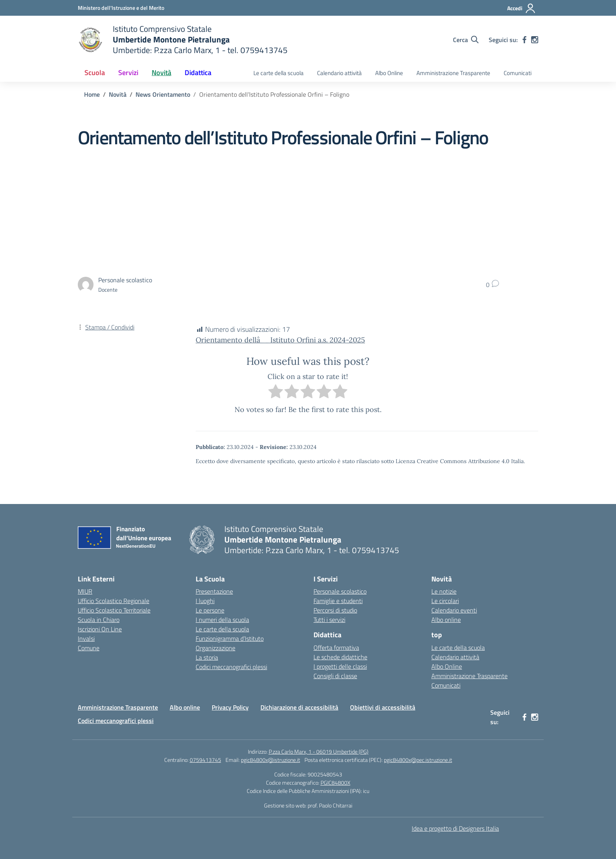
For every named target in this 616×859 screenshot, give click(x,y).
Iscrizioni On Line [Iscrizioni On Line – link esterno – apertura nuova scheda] (100, 629)
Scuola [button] (95, 73)
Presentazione (214, 591)
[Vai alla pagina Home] (92, 94)
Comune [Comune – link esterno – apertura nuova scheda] (89, 648)
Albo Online (389, 73)
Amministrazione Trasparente (453, 73)
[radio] (276, 393)
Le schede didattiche (340, 657)
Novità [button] (161, 73)
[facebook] (524, 40)
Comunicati (518, 73)
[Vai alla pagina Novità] (118, 94)
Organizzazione (215, 648)
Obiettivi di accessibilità (383, 707)
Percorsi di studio (335, 610)
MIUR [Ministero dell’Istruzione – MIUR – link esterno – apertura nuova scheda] (85, 591)
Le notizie (444, 591)
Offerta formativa (336, 647)
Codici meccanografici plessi (231, 667)
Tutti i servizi (329, 620)
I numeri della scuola (222, 620)
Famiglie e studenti (338, 601)
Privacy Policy (230, 707)
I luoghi (205, 601)
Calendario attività (339, 73)
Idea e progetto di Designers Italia (455, 828)
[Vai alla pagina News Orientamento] (163, 94)
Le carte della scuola (279, 73)
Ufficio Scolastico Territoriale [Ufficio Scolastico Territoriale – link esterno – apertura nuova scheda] (114, 610)
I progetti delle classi (340, 666)
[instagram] (535, 40)
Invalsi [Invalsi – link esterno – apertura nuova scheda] (86, 638)
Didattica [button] (198, 73)
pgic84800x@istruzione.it (270, 760)
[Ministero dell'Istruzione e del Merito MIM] (121, 8)
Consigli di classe (335, 676)
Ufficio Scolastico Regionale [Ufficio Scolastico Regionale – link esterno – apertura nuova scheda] (114, 601)
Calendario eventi (454, 610)
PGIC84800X (335, 783)
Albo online (446, 620)
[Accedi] (522, 8)
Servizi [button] (128, 73)
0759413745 (205, 760)
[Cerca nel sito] (466, 40)
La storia (207, 657)
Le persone (210, 610)
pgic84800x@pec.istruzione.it (418, 760)
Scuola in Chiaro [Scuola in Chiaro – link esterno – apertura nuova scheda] (99, 620)
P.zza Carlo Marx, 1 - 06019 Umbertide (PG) (319, 751)
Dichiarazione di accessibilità (299, 707)
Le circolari (445, 601)
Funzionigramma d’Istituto (230, 638)
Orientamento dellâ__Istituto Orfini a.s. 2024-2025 (280, 340)
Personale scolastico (340, 591)
